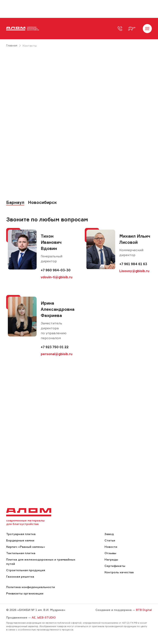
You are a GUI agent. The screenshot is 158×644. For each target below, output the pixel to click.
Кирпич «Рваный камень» (26, 547)
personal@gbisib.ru (57, 354)
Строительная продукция (26, 571)
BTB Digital (144, 610)
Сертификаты (115, 566)
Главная (12, 46)
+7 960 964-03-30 (56, 270)
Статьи (110, 541)
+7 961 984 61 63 (133, 264)
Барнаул (15, 203)
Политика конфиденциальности (31, 587)
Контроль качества (119, 573)
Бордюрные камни (20, 541)
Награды (111, 560)
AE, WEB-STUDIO (44, 618)
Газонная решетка (20, 577)
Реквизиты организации (25, 594)
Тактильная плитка (21, 553)
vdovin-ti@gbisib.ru (57, 277)
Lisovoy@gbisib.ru (134, 271)
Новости (111, 547)
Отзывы (110, 553)
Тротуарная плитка (21, 534)
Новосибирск (42, 203)
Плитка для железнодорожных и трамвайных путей (41, 562)
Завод (109, 534)
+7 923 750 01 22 (55, 347)
